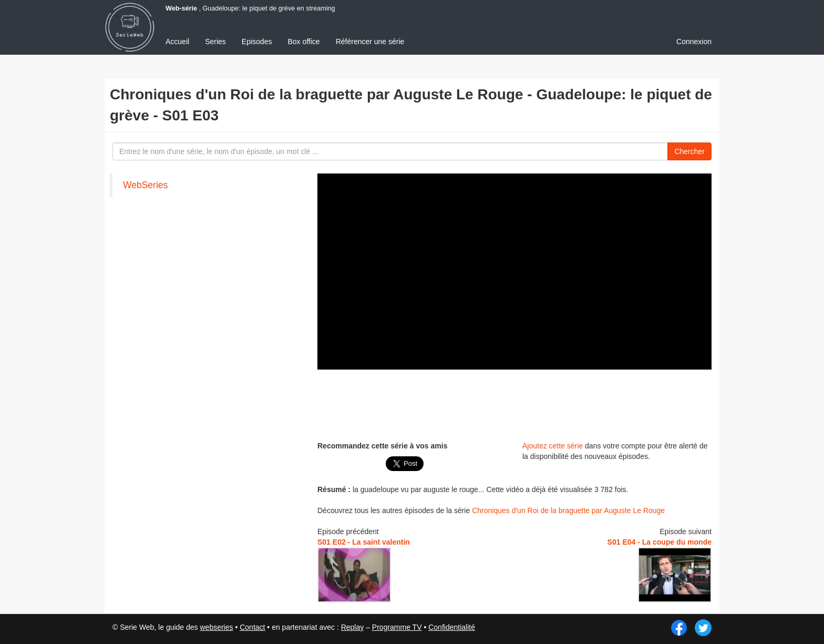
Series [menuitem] (215, 42)
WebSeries (145, 185)
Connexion (694, 42)
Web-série (181, 8)
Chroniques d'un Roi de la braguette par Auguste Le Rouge (568, 510)
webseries (216, 627)
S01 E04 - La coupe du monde (660, 542)
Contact (252, 627)
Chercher (689, 151)
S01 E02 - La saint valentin (364, 542)
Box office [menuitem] (303, 42)
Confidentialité (452, 627)
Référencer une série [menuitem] (370, 42)
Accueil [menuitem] (177, 42)
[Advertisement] (514, 404)
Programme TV (397, 627)
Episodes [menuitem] (257, 42)
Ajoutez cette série (553, 446)
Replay (353, 627)
